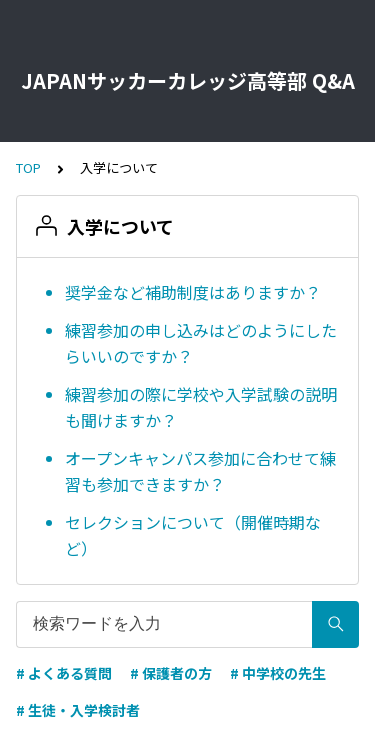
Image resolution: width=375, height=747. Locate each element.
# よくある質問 (64, 673)
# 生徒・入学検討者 (78, 710)
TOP (28, 167)
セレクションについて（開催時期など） (193, 535)
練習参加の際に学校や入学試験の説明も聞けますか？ (201, 407)
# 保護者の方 (171, 673)
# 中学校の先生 (278, 673)
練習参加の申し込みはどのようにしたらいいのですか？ (201, 343)
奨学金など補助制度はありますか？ (193, 292)
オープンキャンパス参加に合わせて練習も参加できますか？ (200, 471)
